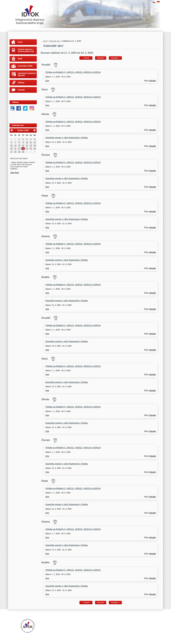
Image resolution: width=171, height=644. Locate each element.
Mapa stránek (85, 624)
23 (23, 148)
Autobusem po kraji (36, 33)
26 (35, 148)
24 (27, 148)
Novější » (115, 58)
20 (11, 148)
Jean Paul (15, 173)
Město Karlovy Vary (62, 33)
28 (15, 152)
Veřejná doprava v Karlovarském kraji (26, 50)
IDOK (20, 59)
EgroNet (74, 33)
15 (19, 145)
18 (31, 145)
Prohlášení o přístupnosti (69, 624)
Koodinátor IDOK (25, 66)
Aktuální (101, 58)
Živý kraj (49, 33)
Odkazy (21, 83)
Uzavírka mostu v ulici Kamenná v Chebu (67, 138)
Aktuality (152, 81)
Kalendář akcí (55, 41)
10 (27, 142)
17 (27, 145)
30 (11, 139)
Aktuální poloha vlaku (103, 33)
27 (11, 152)
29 (19, 152)
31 (15, 139)
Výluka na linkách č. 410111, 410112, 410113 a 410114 (73, 72)
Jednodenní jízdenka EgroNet (27, 74)
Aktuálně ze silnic (120, 33)
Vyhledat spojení (86, 33)
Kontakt (21, 90)
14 (15, 145)
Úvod (45, 41)
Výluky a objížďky (135, 33)
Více (47, 81)
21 (15, 148)
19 (35, 145)
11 (31, 142)
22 (19, 148)
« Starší (86, 58)
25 (31, 148)
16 (23, 145)
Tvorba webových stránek (71, 626)
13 (11, 145)
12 (35, 142)
